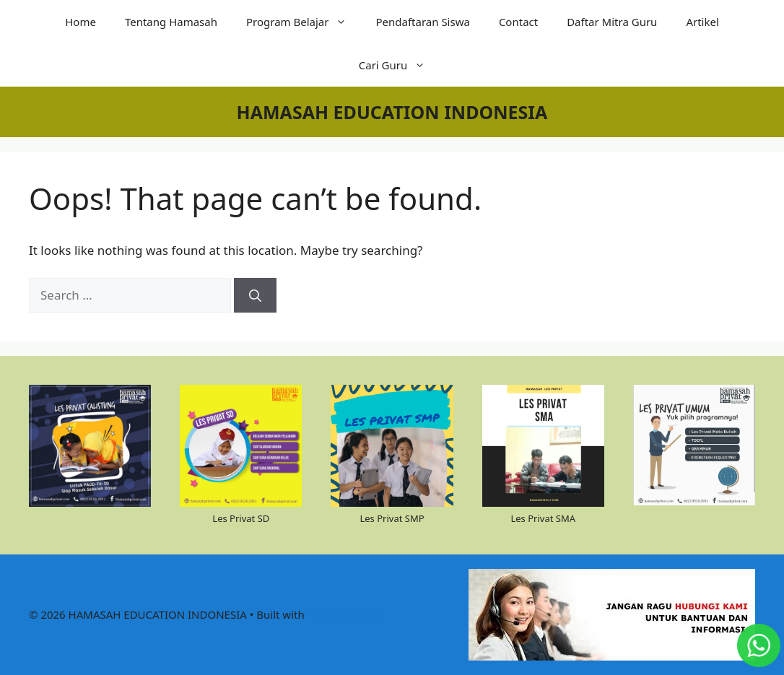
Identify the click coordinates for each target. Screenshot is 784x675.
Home (80, 22)
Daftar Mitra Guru (612, 22)
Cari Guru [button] (400, 65)
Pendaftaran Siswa (422, 22)
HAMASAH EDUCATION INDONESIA (392, 112)
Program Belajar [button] (304, 22)
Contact (518, 22)
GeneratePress (345, 614)
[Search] (255, 295)
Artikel (702, 22)
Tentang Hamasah (171, 22)
